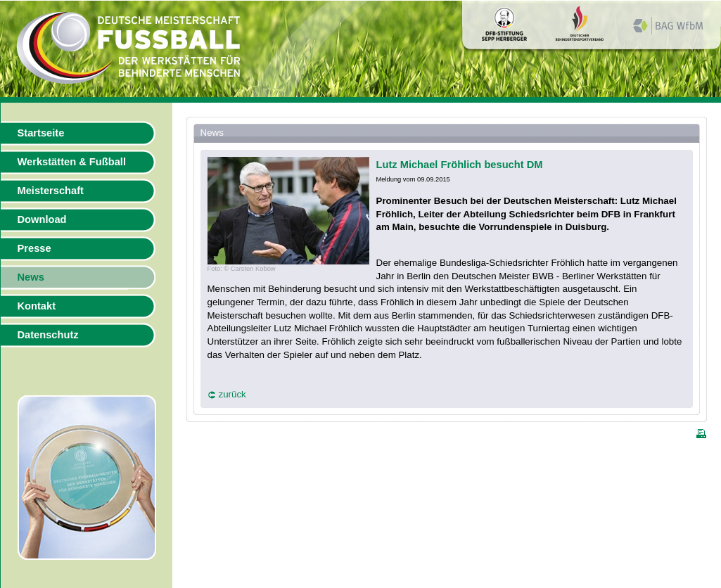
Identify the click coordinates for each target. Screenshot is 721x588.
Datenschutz (48, 335)
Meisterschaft (51, 191)
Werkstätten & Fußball (72, 162)
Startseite (41, 133)
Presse (34, 248)
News (31, 277)
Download (42, 219)
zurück (232, 394)
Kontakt (37, 306)
